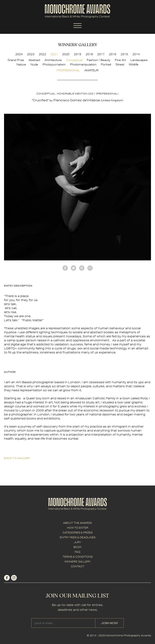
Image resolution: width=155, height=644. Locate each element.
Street (120, 64)
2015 (124, 54)
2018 (89, 54)
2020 (66, 54)
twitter (73, 268)
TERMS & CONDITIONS (78, 557)
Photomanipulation (83, 64)
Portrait (106, 64)
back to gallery (17, 458)
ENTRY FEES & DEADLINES (78, 537)
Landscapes (139, 60)
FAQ (77, 552)
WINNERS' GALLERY (78, 562)
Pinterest (82, 268)
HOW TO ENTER (78, 528)
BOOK (77, 547)
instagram (14, 578)
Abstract (34, 60)
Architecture (53, 60)
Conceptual (74, 60)
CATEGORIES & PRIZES (78, 533)
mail (90, 268)
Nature (21, 64)
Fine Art (120, 60)
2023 (31, 54)
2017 (101, 54)
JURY (77, 542)
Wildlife (134, 64)
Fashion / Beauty (99, 60)
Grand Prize (16, 60)
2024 (19, 54)
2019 (77, 54)
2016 (113, 54)
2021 (54, 54)
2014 (136, 54)
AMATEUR (91, 70)
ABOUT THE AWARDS (77, 523)
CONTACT (78, 566)
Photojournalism (54, 64)
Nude (34, 64)
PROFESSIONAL (68, 70)
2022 (42, 54)
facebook (65, 268)
